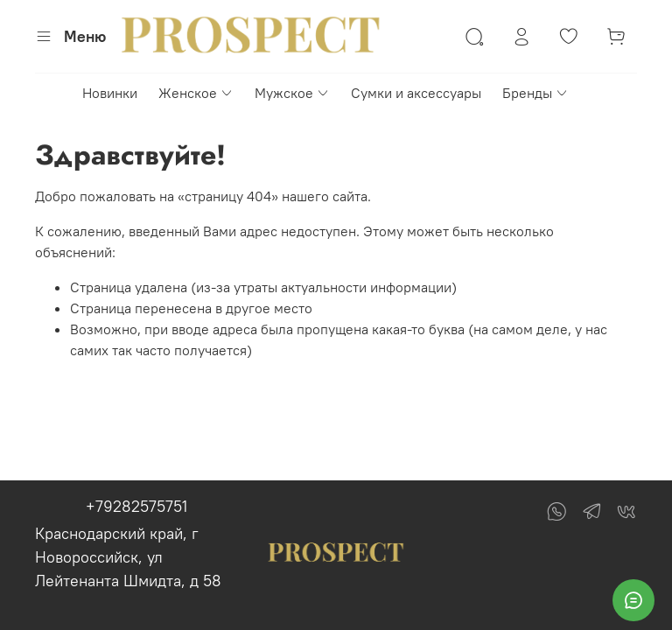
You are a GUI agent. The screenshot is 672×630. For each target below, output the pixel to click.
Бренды (535, 93)
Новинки (110, 93)
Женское (196, 93)
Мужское (292, 93)
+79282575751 (136, 506)
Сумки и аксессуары (416, 93)
